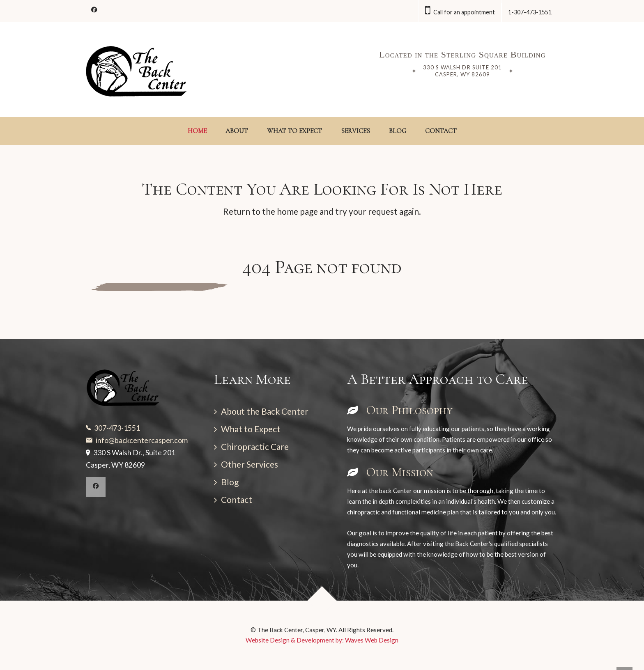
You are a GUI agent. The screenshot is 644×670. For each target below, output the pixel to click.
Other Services (250, 464)
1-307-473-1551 (530, 12)
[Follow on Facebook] (94, 10)
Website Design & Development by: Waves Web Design (322, 640)
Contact (237, 499)
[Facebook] (96, 487)
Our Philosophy (400, 410)
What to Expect (251, 429)
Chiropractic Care (255, 446)
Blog (230, 482)
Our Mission (390, 472)
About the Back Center (265, 411)
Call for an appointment (460, 10)
